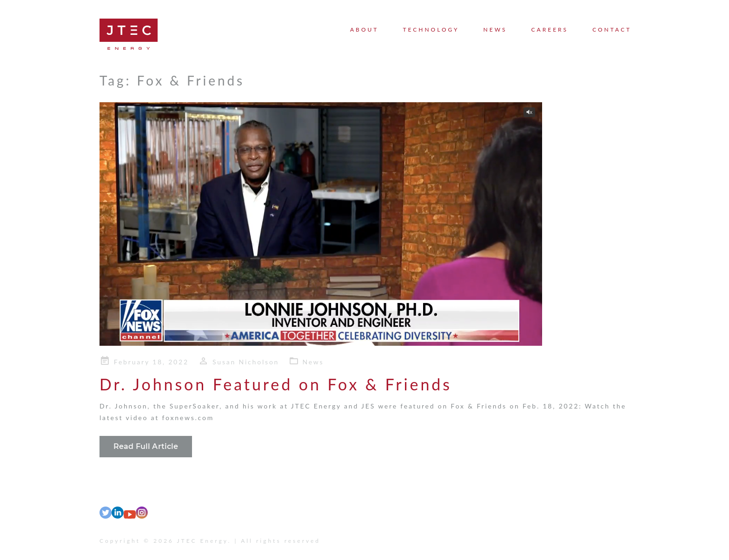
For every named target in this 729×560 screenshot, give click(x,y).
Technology (431, 30)
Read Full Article (146, 446)
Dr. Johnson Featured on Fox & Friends (276, 384)
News (495, 30)
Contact (612, 30)
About (364, 30)
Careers (550, 30)
